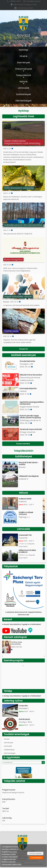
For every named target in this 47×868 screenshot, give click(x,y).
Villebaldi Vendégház (29, 476)
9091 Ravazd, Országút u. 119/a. (24, 5)
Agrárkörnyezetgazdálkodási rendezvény (32, 403)
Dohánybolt (24, 719)
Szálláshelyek (23, 94)
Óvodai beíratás (27, 361)
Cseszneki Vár (25, 535)
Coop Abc (23, 706)
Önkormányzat (24, 69)
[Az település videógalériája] (17, 633)
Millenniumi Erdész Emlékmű (27, 551)
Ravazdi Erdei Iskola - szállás (29, 463)
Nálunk (24, 82)
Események (23, 63)
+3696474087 (14, 1)
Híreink (24, 56)
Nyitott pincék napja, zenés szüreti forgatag (30, 417)
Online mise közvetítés (16, 643)
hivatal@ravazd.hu (32, 1)
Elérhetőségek (24, 101)
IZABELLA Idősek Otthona (26, 513)
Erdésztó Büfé (25, 499)
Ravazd (23, 35)
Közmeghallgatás (28, 388)
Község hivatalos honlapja (23, 41)
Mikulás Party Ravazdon (31, 375)
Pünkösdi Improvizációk (31, 429)
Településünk (24, 75)
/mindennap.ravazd (24, 8)
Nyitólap (23, 50)
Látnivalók (24, 88)
